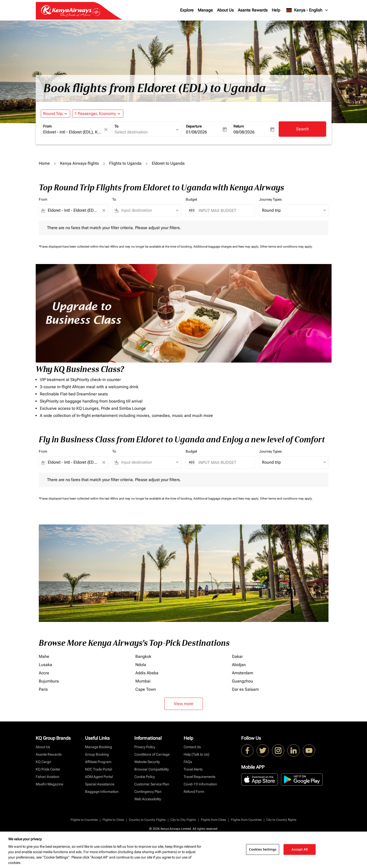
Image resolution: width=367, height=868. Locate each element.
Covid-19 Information (200, 784)
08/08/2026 (244, 132)
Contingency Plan (148, 792)
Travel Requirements (200, 777)
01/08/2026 (196, 132)
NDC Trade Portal (98, 769)
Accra (44, 673)
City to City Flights (183, 820)
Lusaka (45, 665)
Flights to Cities (113, 820)
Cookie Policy (145, 777)
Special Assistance (100, 784)
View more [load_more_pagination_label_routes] (184, 704)
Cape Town (146, 689)
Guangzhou (242, 681)
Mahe (44, 656)
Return (239, 126)
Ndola (141, 665)
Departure (194, 126)
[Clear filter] (103, 210)
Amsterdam (243, 673)
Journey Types (270, 199)
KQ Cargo (43, 762)
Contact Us (192, 747)
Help (276, 10)
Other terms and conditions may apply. (286, 247)
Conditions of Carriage (152, 754)
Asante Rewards (253, 10)
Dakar (237, 656)
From (47, 126)
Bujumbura (49, 681)
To (116, 126)
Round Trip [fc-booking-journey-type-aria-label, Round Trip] (53, 114)
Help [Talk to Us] (196, 754)
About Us (225, 10)
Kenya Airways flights (79, 163)
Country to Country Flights (147, 820)
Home (44, 163)
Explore (187, 10)
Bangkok (143, 656)
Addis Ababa (147, 673)
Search (303, 129)
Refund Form (194, 792)
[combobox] (73, 132)
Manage (205, 10)
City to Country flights (281, 820)
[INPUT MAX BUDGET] (224, 211)
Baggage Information (102, 792)
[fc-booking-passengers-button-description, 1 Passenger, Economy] (95, 114)
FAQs (188, 762)
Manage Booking (98, 747)
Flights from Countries (246, 820)
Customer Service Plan (152, 784)
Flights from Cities (213, 820)
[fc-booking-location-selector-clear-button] (107, 129)
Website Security (147, 762)
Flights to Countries (84, 820)
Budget (191, 199)
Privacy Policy (145, 747)
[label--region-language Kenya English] (307, 10)
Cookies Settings (263, 849)
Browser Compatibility (152, 769)
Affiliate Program (98, 762)
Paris (43, 689)
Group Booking (97, 754)
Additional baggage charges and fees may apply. (227, 247)
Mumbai (143, 681)
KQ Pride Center (48, 769)
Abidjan (239, 665)
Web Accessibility (148, 799)
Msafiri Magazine (49, 784)
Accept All (300, 849)
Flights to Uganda (125, 163)
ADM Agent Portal (99, 777)
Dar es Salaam (245, 689)
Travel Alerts (193, 769)
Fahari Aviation (48, 777)
